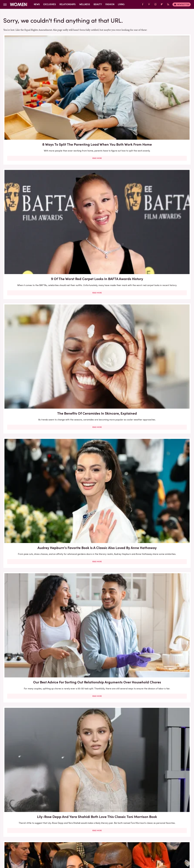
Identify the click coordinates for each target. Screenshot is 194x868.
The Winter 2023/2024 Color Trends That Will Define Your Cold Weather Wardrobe (33, 543)
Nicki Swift (133, 845)
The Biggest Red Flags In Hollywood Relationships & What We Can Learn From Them (33, 234)
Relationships (68, 4)
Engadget (34, 845)
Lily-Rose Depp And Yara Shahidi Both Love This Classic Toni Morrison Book (160, 156)
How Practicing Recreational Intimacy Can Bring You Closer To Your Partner (97, 621)
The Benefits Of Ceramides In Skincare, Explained (160, 75)
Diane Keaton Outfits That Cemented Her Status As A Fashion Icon (160, 621)
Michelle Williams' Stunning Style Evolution (33, 774)
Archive (92, 826)
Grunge (87, 845)
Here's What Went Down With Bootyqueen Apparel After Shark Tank (97, 311)
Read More (33, 104)
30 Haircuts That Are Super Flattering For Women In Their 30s (33, 387)
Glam (77, 845)
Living (121, 4)
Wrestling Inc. (158, 845)
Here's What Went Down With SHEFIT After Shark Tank (33, 618)
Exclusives (50, 4)
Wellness (85, 4)
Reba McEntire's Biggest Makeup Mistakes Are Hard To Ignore (97, 541)
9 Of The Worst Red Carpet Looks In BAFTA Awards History (97, 75)
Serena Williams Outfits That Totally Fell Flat (33, 696)
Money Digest (117, 845)
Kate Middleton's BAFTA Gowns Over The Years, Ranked (97, 696)
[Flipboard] (162, 5)
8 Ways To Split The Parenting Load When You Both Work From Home (33, 78)
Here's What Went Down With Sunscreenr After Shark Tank (160, 309)
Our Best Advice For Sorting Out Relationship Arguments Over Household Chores (97, 156)
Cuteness (67, 845)
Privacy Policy (108, 826)
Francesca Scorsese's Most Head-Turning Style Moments (160, 387)
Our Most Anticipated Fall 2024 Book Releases (33, 309)
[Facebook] (143, 5)
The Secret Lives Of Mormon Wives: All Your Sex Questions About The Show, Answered (97, 465)
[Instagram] (155, 5)
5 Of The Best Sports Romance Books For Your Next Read (160, 463)
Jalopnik (46, 845)
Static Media (81, 832)
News (37, 4)
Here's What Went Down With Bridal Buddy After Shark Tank (97, 231)
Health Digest (100, 845)
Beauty (98, 4)
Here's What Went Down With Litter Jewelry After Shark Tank (33, 463)
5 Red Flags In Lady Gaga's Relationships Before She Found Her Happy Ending (160, 543)
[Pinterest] (149, 5)
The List (145, 845)
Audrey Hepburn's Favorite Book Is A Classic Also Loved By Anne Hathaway (33, 156)
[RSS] (168, 5)
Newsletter (182, 4)
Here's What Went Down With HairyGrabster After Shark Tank (160, 231)
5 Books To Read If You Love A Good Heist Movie (97, 387)
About (81, 826)
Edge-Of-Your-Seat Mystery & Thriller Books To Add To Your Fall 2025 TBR (160, 776)
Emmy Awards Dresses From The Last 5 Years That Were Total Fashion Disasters (160, 699)
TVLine (56, 845)
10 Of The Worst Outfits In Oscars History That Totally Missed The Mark (97, 776)
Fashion (110, 4)
